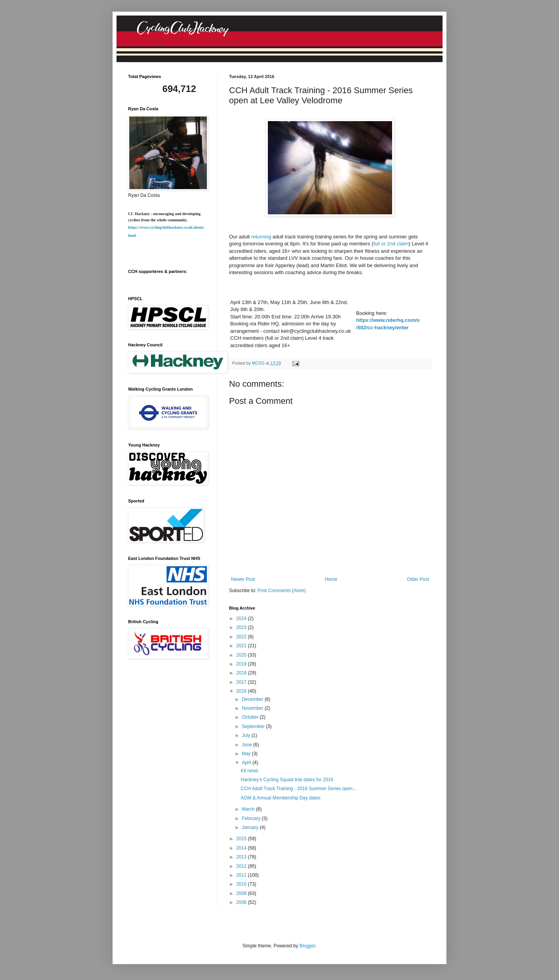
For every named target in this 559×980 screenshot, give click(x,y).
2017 (242, 682)
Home (331, 579)
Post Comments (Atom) (282, 591)
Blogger (307, 946)
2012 (242, 866)
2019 (242, 664)
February (252, 818)
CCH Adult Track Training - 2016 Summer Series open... (299, 789)
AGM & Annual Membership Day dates (280, 798)
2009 (242, 893)
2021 (242, 646)
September (254, 726)
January (251, 827)
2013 (242, 857)
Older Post (418, 579)
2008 (242, 902)
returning (261, 237)
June (247, 745)
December (253, 699)
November (253, 708)
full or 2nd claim (391, 244)
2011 (242, 875)
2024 (242, 619)
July (247, 735)
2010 (242, 884)
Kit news (249, 771)
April (247, 763)
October (251, 717)
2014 (242, 848)
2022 (242, 637)
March (249, 809)
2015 (242, 839)
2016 (242, 691)
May (247, 754)
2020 (242, 655)
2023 (242, 627)
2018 (242, 673)
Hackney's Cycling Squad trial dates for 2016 (287, 780)
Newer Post (243, 579)
